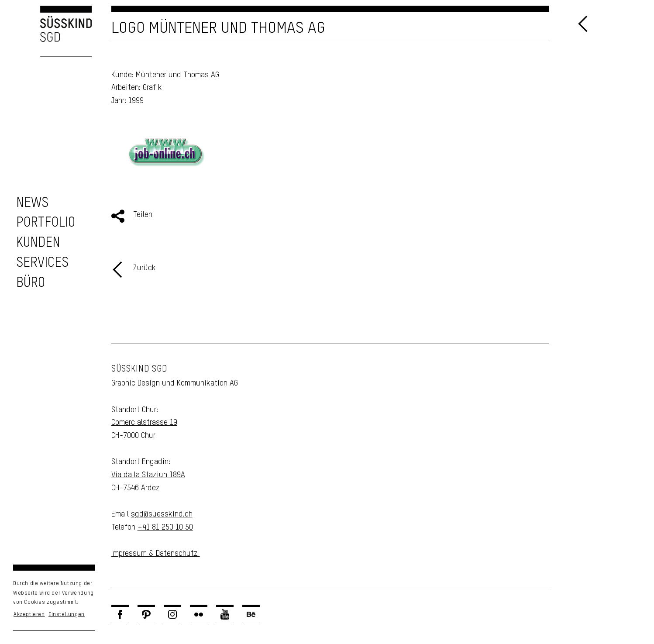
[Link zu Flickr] (199, 614)
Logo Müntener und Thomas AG (218, 28)
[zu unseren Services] (42, 263)
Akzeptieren (29, 615)
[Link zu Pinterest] (146, 614)
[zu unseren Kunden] (38, 243)
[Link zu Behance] (251, 614)
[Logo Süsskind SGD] (46, 31)
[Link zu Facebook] (120, 614)
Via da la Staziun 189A (148, 475)
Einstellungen (67, 615)
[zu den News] (32, 203)
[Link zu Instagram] (172, 614)
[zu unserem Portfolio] (46, 223)
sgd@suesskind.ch (162, 514)
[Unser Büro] (31, 283)
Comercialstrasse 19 (144, 423)
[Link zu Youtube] (225, 614)
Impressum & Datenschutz (156, 554)
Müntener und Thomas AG (177, 75)
